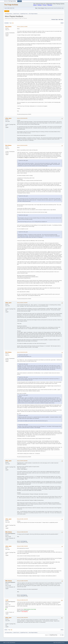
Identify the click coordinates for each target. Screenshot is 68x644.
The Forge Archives (11, 5)
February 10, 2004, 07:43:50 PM (22, 546)
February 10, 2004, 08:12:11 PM (22, 600)
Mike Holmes (9, 532)
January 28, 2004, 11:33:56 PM (22, 303)
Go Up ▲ (63, 643)
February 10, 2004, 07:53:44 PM (22, 581)
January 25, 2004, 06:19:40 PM (22, 145)
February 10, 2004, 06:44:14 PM (22, 532)
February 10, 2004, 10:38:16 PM (22, 618)
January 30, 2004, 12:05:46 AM (22, 461)
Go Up (6, 630)
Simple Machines (12, 643)
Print (62, 23)
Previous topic (55, 19)
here (61, 138)
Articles (40, 5)
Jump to (46, 635)
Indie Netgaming (24, 541)
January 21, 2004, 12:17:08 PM (22, 27)
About (35, 5)
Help (54, 643)
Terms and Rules (58, 643)
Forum (45, 5)
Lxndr (7, 600)
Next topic (61, 19)
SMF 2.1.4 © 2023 (6, 643)
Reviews (50, 5)
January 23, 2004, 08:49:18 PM (22, 118)
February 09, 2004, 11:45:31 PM (22, 519)
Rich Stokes (8, 27)
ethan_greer (8, 118)
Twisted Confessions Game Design (30, 609)
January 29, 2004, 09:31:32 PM (22, 352)
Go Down (7, 23)
